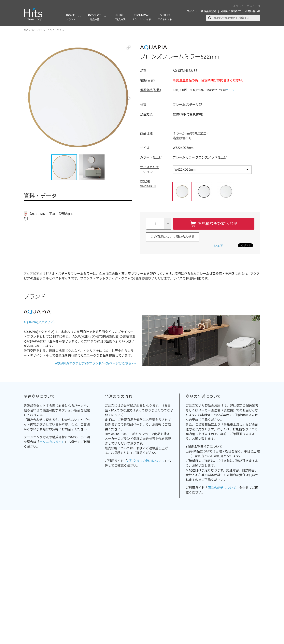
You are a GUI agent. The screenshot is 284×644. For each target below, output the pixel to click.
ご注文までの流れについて (146, 461)
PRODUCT (95, 17)
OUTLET (165, 17)
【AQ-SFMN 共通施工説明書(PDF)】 (49, 216)
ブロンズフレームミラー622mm (48, 30)
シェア (219, 246)
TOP (26, 30)
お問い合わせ (253, 11)
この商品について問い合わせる (173, 237)
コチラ (230, 90)
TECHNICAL (142, 17)
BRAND (71, 17)
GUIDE (120, 17)
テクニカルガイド (52, 442)
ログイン (192, 11)
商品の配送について (222, 488)
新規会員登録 (209, 11)
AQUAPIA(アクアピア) (39, 322)
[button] (129, 48)
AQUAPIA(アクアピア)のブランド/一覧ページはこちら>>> (96, 363)
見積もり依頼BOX (231, 11)
